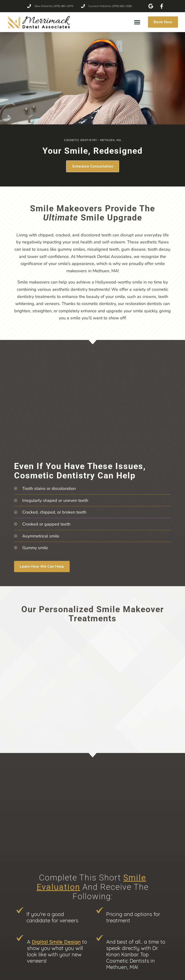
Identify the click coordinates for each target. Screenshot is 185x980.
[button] (137, 22)
